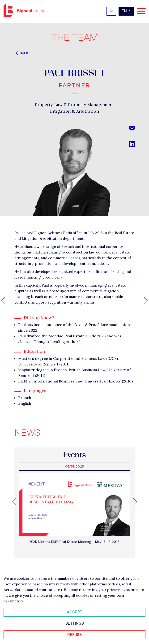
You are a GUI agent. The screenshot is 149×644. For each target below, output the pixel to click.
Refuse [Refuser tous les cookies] (74, 635)
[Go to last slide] (16, 502)
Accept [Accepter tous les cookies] (74, 612)
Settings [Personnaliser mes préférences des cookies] (75, 623)
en (125, 11)
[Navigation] (141, 11)
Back (21, 53)
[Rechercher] (111, 11)
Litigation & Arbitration (74, 111)
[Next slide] (133, 502)
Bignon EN (24, 10)
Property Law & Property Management (74, 105)
